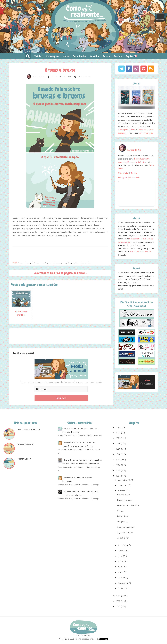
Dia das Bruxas (124, 495)
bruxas (21, 263)
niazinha (76, 263)
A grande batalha (125, 532)
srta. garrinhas (85, 263)
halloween (57, 263)
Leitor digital (123, 516)
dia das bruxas (37, 263)
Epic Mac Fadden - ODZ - (74, 492)
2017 (118, 460)
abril (120, 572)
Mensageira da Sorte (127, 130)
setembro (123, 545)
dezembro (123, 480)
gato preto (48, 263)
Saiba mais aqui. (146, 133)
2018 (118, 454)
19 (79, 77)
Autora (106, 56)
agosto (121, 551)
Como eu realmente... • (86, 639)
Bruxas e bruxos (125, 500)
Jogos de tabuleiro (126, 527)
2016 (118, 465)
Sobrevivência (24, 459)
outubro (122, 491)
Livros (66, 56)
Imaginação (123, 522)
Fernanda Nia (39, 77)
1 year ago (98, 436)
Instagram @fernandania (129, 178)
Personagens (53, 56)
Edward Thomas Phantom (75, 460)
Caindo (120, 511)
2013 (118, 596)
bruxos (28, 263)
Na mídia (94, 56)
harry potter (67, 263)
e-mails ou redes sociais (141, 252)
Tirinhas (39, 56)
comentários (86, 77)
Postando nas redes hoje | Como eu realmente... (76, 450)
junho (121, 561)
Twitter (134, 173)
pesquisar (28, 56)
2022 (118, 433)
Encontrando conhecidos (128, 505)
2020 (118, 443)
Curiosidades (79, 56)
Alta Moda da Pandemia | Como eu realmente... (75, 436)
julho (121, 556)
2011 (118, 606)
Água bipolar (123, 538)
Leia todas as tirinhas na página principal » (60, 273)
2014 (118, 476)
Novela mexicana (25, 444)
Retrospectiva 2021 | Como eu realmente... (74, 485)
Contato (118, 56)
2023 (118, 427)
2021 (118, 438)
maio (121, 567)
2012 (118, 601)
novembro (123, 485)
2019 (118, 449)
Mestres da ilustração (29, 430)
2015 (118, 470)
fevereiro (123, 583)
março (121, 578)
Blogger (90, 636)
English (132, 56)
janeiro (121, 588)
